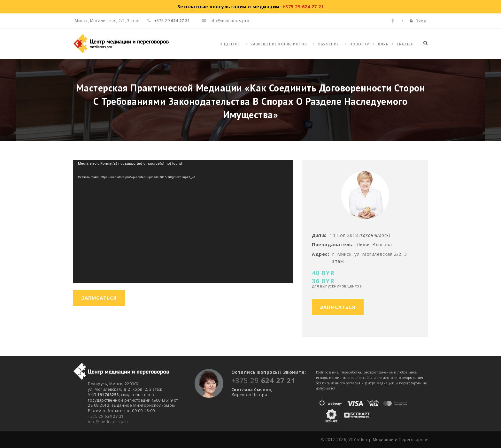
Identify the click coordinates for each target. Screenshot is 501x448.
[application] (183, 222)
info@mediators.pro (226, 21)
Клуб (383, 44)
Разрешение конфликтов (279, 44)
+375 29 (106, 416)
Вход (421, 21)
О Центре (230, 44)
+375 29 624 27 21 (303, 7)
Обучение (328, 44)
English (405, 44)
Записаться (338, 307)
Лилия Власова (374, 244)
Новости (360, 44)
